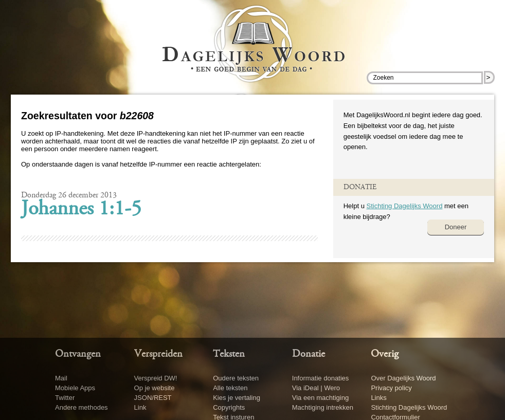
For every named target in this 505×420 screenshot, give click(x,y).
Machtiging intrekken (323, 407)
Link (140, 407)
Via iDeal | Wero (316, 388)
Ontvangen (78, 354)
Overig (385, 354)
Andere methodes (82, 407)
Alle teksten (230, 388)
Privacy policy (391, 388)
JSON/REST (153, 398)
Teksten (229, 354)
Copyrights (229, 407)
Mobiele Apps (75, 388)
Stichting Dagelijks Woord (404, 206)
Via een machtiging (320, 398)
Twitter (65, 398)
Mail (61, 378)
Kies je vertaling (237, 398)
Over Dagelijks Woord (403, 378)
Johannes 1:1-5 (81, 210)
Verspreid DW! (156, 378)
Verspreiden (158, 354)
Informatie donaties (321, 378)
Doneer (456, 227)
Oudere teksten (236, 378)
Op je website (155, 388)
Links (378, 398)
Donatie (309, 354)
